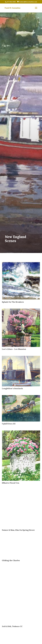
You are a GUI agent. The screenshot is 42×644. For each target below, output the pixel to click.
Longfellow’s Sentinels (12, 388)
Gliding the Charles (11, 560)
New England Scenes (16, 239)
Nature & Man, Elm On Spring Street (18, 530)
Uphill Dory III (9, 424)
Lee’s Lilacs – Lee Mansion (14, 349)
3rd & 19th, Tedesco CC (12, 626)
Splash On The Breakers (13, 302)
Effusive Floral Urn (11, 483)
